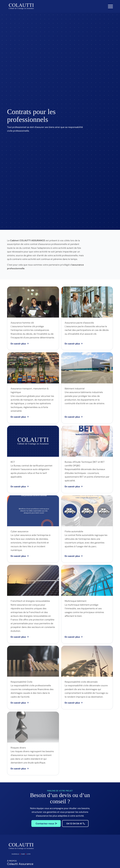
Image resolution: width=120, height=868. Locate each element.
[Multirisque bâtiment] (73, 637)
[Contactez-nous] (46, 823)
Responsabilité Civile (21, 682)
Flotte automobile (74, 531)
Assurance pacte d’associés (79, 323)
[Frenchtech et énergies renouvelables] (19, 637)
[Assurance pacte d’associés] (73, 344)
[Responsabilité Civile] (19, 703)
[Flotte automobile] (73, 556)
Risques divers (18, 748)
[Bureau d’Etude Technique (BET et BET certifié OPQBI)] (73, 487)
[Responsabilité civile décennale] (73, 703)
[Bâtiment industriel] (73, 417)
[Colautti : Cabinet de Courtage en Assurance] (21, 6)
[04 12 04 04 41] (75, 823)
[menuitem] (109, 6)
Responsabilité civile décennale (81, 682)
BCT (13, 462)
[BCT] (19, 487)
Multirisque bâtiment (76, 601)
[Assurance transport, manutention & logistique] (19, 417)
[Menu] (109, 6)
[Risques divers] (19, 769)
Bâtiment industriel (75, 389)
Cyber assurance (20, 531)
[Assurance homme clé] (19, 344)
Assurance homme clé (22, 323)
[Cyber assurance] (19, 556)
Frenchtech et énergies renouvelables (30, 601)
